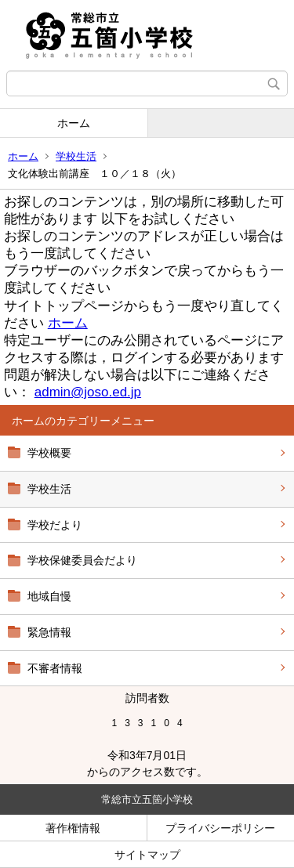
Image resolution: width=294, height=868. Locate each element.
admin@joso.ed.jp (88, 392)
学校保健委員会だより (82, 560)
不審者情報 (55, 668)
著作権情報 (73, 828)
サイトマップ (147, 855)
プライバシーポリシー (220, 828)
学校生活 (76, 156)
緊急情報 (49, 632)
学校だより (55, 525)
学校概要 (49, 453)
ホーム (74, 123)
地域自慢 (49, 596)
